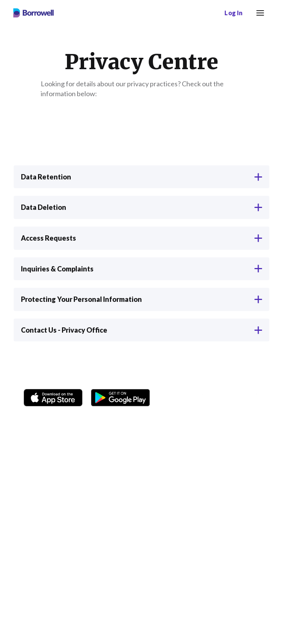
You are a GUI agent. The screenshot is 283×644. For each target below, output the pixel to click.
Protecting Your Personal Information (141, 299)
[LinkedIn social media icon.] (260, 398)
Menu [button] (259, 8)
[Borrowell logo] (33, 13)
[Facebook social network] (169, 398)
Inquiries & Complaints (141, 269)
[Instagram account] (187, 398)
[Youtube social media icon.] (242, 398)
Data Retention (141, 177)
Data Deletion (141, 207)
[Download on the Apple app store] (53, 396)
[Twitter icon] (224, 398)
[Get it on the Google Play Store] (120, 396)
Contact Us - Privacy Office (141, 330)
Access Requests (141, 238)
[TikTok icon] (205, 398)
